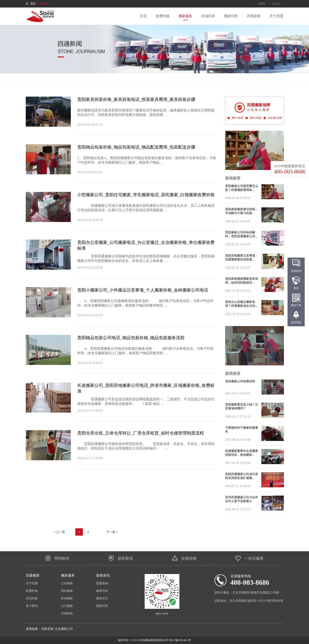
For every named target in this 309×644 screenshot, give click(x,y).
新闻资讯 (103, 575)
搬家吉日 (102, 598)
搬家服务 (185, 16)
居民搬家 (67, 591)
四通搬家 (33, 575)
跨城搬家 (67, 598)
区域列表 (208, 16)
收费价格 (163, 16)
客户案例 (32, 606)
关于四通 (276, 16)
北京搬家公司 (64, 629)
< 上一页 (59, 532)
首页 (143, 16)
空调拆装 (67, 613)
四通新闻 (254, 16)
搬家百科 (102, 591)
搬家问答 (231, 16)
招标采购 (47, 629)
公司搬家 (67, 583)
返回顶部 (296, 322)
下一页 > (112, 532)
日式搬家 (67, 606)
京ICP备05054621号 (180, 640)
